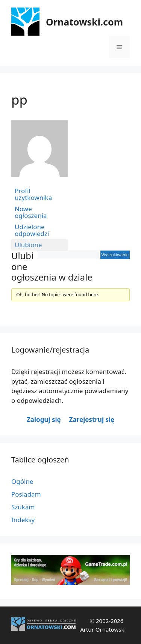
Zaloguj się (44, 420)
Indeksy (23, 520)
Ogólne (22, 481)
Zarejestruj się (92, 420)
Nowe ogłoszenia (31, 212)
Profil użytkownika (33, 194)
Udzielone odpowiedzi (32, 230)
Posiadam (26, 494)
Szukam (23, 507)
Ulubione (28, 245)
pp (19, 100)
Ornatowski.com (84, 22)
